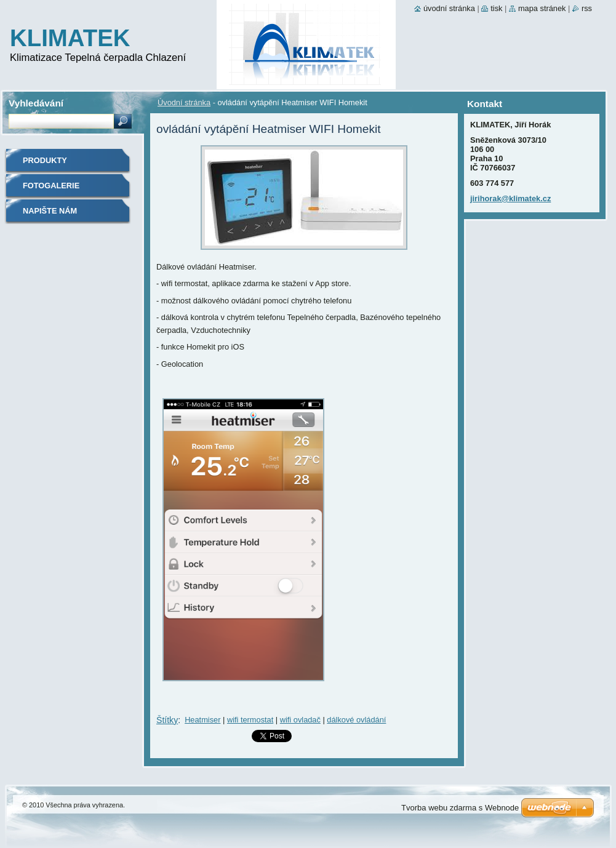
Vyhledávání (36, 103)
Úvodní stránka (184, 102)
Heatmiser (202, 720)
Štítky (167, 720)
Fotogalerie (51, 186)
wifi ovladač (300, 720)
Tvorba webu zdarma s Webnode (460, 808)
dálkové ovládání (356, 720)
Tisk (496, 8)
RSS (587, 8)
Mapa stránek (542, 8)
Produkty (45, 160)
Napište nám (50, 211)
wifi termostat (250, 720)
